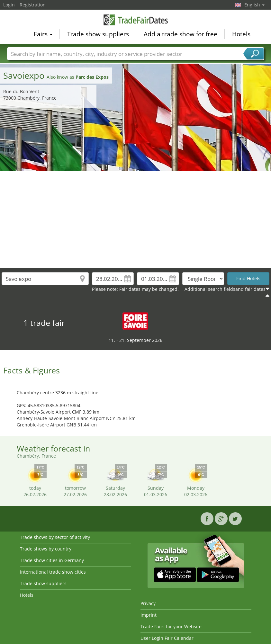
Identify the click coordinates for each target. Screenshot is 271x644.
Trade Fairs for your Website (171, 626)
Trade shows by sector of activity (55, 537)
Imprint (149, 615)
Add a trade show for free (181, 34)
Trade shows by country (46, 549)
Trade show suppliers (98, 34)
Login (9, 5)
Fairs (43, 34)
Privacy (148, 603)
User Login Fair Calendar (167, 638)
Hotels (241, 34)
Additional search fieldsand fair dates (225, 289)
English (254, 5)
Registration (33, 5)
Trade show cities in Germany (52, 560)
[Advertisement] (136, 219)
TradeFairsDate (136, 20)
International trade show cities (53, 572)
